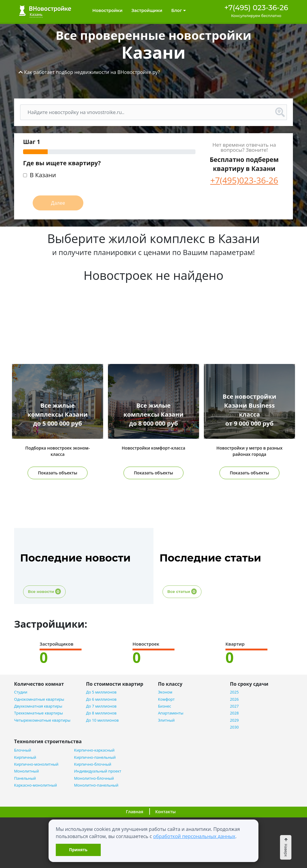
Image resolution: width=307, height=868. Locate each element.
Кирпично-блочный (93, 764)
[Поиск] (147, 112)
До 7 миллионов (101, 706)
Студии (21, 692)
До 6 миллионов (101, 699)
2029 (234, 720)
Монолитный (27, 771)
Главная (135, 812)
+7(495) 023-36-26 (256, 8)
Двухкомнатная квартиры (38, 706)
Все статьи (182, 591)
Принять (78, 850)
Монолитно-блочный (94, 778)
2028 (234, 713)
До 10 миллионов (102, 720)
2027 (234, 706)
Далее (58, 203)
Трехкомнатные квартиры (39, 713)
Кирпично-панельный (95, 757)
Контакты (165, 812)
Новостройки (107, 10)
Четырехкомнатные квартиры (42, 720)
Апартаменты (171, 713)
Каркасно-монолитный (36, 785)
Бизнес (165, 706)
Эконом (165, 692)
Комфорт (166, 699)
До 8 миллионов (101, 713)
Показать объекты (58, 473)
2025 (234, 692)
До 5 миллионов (101, 692)
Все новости (44, 591)
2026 (234, 699)
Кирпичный (25, 757)
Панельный (25, 778)
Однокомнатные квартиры (39, 699)
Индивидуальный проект (98, 771)
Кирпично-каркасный (94, 750)
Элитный (166, 720)
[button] (89, 72)
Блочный (23, 750)
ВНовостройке (45, 11)
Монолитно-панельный (96, 785)
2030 (234, 727)
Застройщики (147, 10)
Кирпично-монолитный (36, 764)
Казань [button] (36, 15)
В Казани (43, 176)
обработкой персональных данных (194, 836)
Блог (178, 10)
